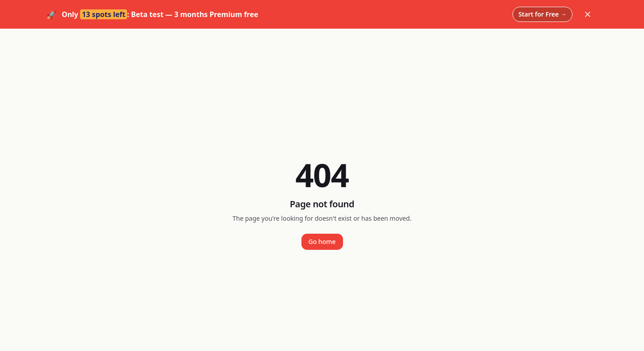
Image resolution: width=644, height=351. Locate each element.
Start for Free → (542, 14)
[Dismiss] (588, 14)
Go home (322, 242)
